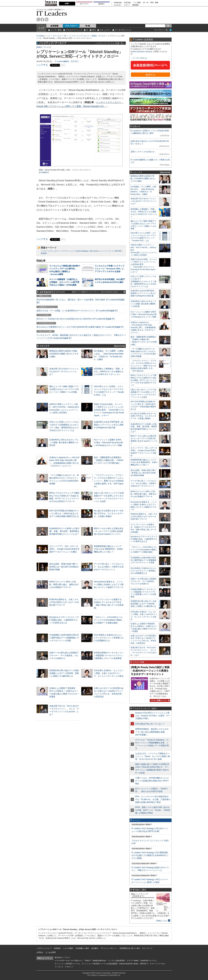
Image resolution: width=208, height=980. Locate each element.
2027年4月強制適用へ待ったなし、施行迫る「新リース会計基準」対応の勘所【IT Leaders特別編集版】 (81, 301)
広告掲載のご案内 (82, 948)
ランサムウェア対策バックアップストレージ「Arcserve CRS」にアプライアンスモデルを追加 (110, 269)
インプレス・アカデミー (64, 967)
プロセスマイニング (74, 30)
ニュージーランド (107, 251)
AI (87, 30)
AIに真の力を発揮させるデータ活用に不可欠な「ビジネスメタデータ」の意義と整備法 (109, 513)
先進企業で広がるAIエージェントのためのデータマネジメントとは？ (64, 371)
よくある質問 (51, 952)
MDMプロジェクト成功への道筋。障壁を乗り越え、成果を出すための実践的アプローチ (64, 584)
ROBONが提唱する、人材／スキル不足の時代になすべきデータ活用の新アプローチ (64, 602)
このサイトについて (44, 948)
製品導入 (102, 4)
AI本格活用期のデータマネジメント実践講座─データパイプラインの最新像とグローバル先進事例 (109, 655)
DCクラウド (84, 4)
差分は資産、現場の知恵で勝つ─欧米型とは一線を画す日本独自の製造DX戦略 (64, 567)
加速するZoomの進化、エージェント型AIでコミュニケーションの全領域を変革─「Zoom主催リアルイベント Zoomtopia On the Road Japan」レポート (109, 410)
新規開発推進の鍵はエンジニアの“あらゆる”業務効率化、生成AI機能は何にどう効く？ (108, 549)
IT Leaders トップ (43, 36)
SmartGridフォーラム (149, 961)
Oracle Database (82, 251)
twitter (38, 20)
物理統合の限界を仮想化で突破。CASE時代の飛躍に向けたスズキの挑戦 (64, 354)
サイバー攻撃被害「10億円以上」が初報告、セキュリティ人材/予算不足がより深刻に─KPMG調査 (64, 282)
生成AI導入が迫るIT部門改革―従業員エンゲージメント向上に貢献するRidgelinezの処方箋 (109, 425)
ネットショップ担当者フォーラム (67, 964)
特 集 (88, 26)
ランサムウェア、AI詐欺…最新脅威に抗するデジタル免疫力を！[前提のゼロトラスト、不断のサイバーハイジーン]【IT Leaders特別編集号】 (81, 337)
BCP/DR (118, 251)
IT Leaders (52, 13)
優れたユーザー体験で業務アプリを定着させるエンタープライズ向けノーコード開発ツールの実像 (64, 389)
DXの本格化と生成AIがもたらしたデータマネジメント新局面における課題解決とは (109, 638)
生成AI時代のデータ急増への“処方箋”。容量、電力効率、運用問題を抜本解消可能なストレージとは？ (64, 531)
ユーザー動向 (56, 30)
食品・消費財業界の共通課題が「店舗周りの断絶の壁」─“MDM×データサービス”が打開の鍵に (109, 460)
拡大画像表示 (44, 172)
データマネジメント (123, 30)
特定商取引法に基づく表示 (130, 948)
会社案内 (95, 948)
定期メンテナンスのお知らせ (142, 152)
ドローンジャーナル (157, 964)
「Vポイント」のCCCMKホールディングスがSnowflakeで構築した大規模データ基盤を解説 (108, 620)
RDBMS (44, 253)
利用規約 (57, 948)
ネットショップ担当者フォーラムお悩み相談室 (100, 964)
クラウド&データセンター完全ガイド (69, 961)
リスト (63, 65)
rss (47, 20)
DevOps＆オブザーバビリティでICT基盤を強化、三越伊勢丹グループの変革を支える (64, 620)
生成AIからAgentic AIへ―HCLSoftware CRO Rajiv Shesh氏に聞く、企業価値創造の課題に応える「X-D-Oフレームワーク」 (143, 327)
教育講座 (135, 5)
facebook (42, 20)
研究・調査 (154, 3)
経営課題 (54, 26)
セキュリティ (105, 30)
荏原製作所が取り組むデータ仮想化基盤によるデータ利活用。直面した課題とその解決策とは (64, 673)
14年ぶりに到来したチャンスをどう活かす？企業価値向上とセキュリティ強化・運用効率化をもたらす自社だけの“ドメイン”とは (143, 281)
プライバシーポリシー (109, 948)
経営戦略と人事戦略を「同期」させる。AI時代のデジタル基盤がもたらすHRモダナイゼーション (109, 371)
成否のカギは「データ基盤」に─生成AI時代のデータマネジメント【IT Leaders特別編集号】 (77, 311)
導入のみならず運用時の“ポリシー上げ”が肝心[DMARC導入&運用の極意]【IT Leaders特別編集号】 (80, 327)
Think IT (88, 961)
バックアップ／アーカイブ (79, 36)
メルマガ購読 (68, 948)
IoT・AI (146, 3)
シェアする (42, 65)
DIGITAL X (144, 964)
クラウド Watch (133, 961)
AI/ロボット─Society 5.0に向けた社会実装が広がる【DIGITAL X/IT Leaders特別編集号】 (76, 319)
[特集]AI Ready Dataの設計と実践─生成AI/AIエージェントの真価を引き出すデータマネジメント (150, 671)
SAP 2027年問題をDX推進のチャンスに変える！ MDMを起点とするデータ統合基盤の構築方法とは (64, 513)
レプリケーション (68, 251)
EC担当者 (127, 3)
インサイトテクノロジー (50, 251)
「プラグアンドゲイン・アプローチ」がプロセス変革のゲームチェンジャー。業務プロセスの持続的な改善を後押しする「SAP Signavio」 (109, 481)
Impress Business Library (141, 51)
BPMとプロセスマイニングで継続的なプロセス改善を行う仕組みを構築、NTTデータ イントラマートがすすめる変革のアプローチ (144, 380)
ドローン (127, 5)
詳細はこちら (162, 921)
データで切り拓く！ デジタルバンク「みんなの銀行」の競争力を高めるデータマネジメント (109, 567)
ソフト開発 (137, 3)
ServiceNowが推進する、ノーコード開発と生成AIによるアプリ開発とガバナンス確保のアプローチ (109, 584)
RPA (94, 30)
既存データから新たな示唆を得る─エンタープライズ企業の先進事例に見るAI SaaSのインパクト (109, 531)
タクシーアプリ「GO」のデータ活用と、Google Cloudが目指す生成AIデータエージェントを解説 (64, 549)
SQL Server (94, 251)
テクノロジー (71, 26)
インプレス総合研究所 (116, 961)
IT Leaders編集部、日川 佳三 (67, 61)
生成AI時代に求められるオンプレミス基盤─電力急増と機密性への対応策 (64, 442)
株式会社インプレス (62, 957)
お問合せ (40, 952)
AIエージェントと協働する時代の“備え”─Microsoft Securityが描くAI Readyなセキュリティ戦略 (108, 442)
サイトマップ (147, 948)
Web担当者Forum (99, 961)
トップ (41, 28)
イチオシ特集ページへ (160, 700)
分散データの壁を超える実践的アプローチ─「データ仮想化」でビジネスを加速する (64, 655)
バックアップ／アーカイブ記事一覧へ (110, 43)
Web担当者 (118, 3)
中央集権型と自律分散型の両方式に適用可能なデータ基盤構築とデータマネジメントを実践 (64, 638)
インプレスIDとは (140, 58)
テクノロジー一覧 (59, 36)
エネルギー (118, 5)
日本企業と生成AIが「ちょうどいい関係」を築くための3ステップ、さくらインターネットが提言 (109, 673)
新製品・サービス (98, 36)
